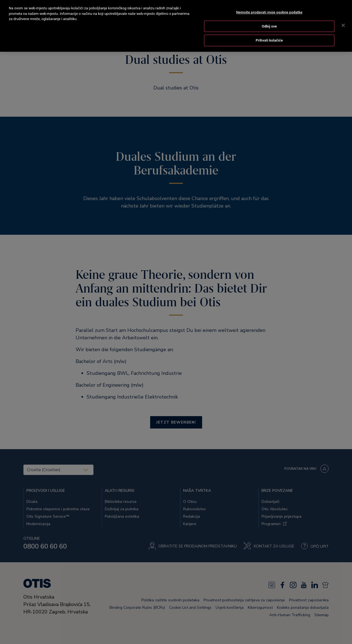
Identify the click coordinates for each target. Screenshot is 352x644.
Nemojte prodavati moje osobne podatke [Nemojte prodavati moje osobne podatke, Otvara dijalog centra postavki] (269, 6)
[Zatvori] (343, 19)
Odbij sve (269, 20)
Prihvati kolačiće (269, 34)
